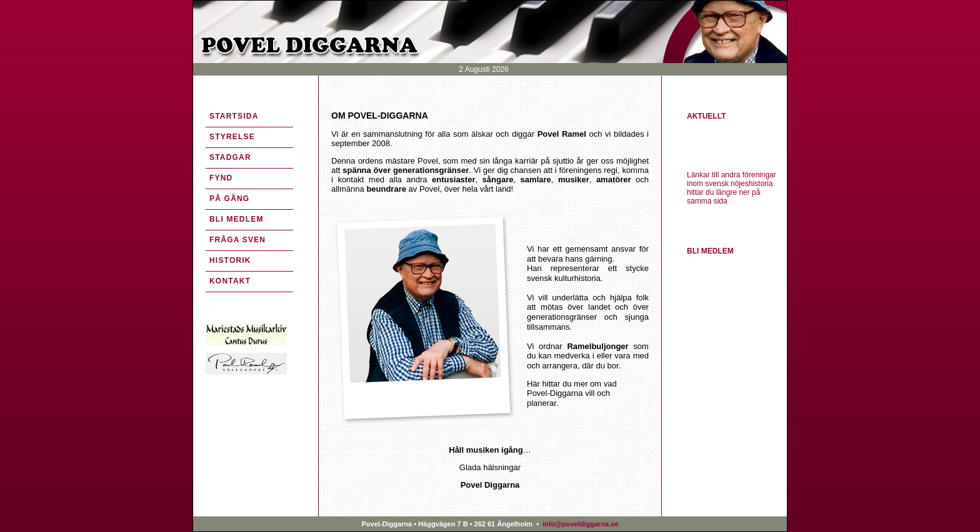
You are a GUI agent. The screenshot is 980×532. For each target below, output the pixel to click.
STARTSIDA (234, 116)
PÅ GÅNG (229, 199)
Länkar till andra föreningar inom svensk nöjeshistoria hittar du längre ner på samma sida (732, 188)
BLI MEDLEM (237, 219)
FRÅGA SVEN (237, 240)
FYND (221, 178)
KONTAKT (230, 281)
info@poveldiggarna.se (579, 524)
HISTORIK (230, 260)
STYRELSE (232, 137)
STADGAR (230, 157)
